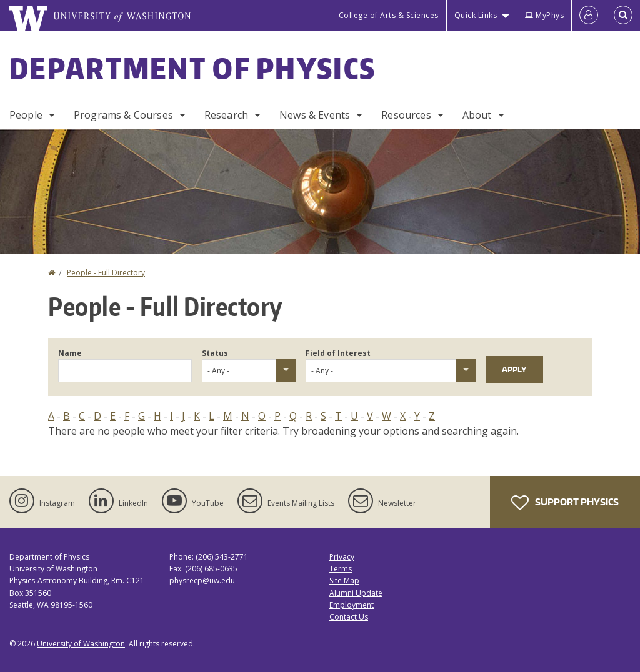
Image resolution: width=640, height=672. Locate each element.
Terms (341, 569)
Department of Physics (192, 68)
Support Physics (565, 503)
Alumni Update (356, 593)
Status (215, 353)
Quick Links (476, 15)
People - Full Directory (106, 273)
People (26, 115)
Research (226, 115)
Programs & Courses (123, 115)
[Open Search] (623, 16)
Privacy (342, 557)
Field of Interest (338, 353)
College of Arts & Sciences (389, 15)
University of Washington (81, 644)
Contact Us (349, 617)
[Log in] (589, 16)
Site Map (344, 581)
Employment (352, 605)
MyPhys (544, 15)
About (477, 115)
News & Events (315, 115)
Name (70, 353)
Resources (406, 115)
